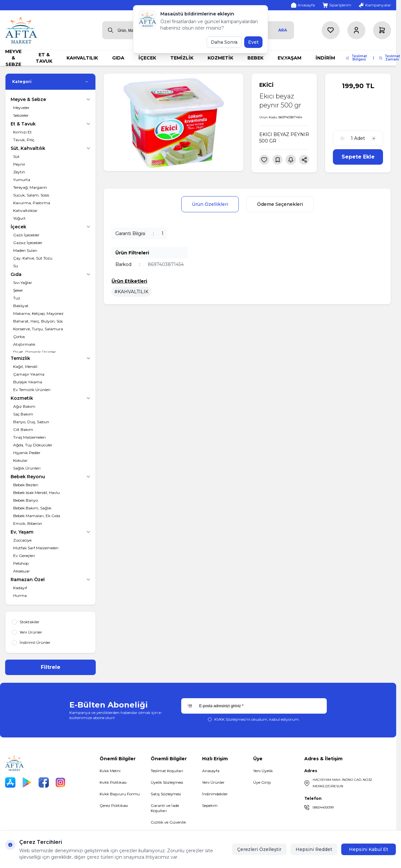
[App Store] (10, 782)
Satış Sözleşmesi (166, 794)
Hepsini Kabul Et (369, 849)
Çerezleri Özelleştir (259, 849)
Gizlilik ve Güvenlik (168, 822)
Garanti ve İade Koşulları (165, 808)
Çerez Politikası (114, 805)
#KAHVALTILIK (131, 292)
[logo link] (21, 30)
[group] (173, 122)
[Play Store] (27, 782)
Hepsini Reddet (314, 849)
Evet (253, 42)
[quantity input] (358, 138)
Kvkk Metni (110, 771)
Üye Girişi (262, 782)
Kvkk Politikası (113, 782)
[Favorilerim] (331, 30)
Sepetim (210, 805)
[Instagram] (60, 782)
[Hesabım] (356, 30)
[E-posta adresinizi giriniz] (254, 706)
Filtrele (51, 667)
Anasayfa (211, 771)
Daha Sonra (224, 42)
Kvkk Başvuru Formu (120, 794)
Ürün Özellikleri (210, 204)
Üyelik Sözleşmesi (167, 782)
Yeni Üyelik (263, 771)
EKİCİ (266, 85)
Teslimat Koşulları (167, 771)
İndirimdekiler (215, 794)
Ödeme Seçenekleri (280, 204)
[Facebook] (44, 782)
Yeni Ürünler (213, 782)
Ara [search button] (283, 30)
